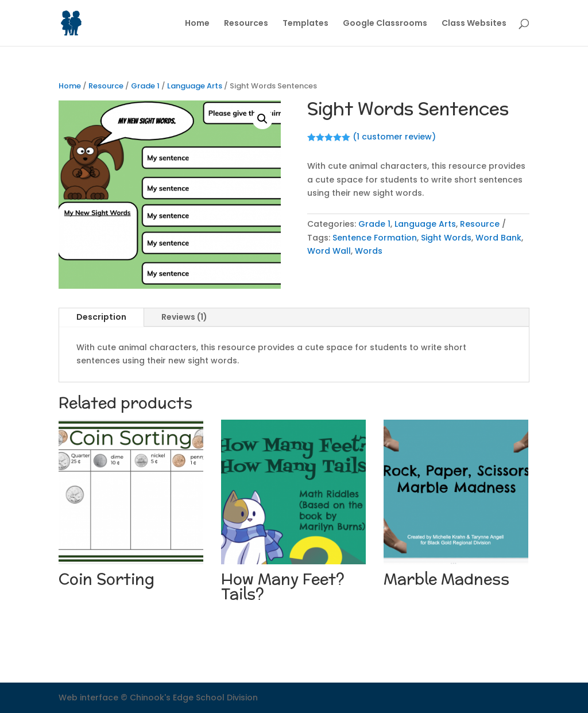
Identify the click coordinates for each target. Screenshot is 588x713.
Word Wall (329, 251)
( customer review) (394, 137)
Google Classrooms (385, 24)
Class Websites (474, 24)
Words (369, 251)
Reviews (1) (184, 317)
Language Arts (195, 86)
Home (197, 24)
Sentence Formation (375, 238)
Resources (246, 24)
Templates (305, 24)
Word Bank (498, 238)
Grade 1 (145, 86)
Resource (106, 86)
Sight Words (446, 238)
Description (101, 317)
